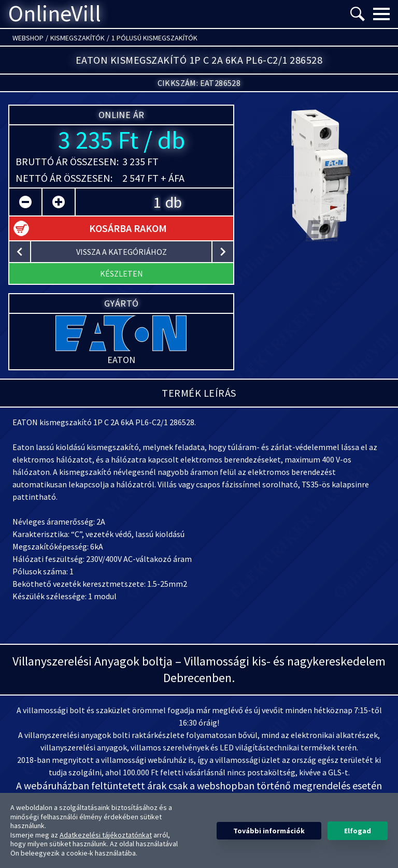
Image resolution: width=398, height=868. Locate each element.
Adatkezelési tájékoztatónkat (106, 835)
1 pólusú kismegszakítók (154, 38)
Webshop (28, 38)
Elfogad (358, 831)
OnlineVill (55, 14)
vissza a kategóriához (122, 252)
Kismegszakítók (77, 38)
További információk (269, 831)
